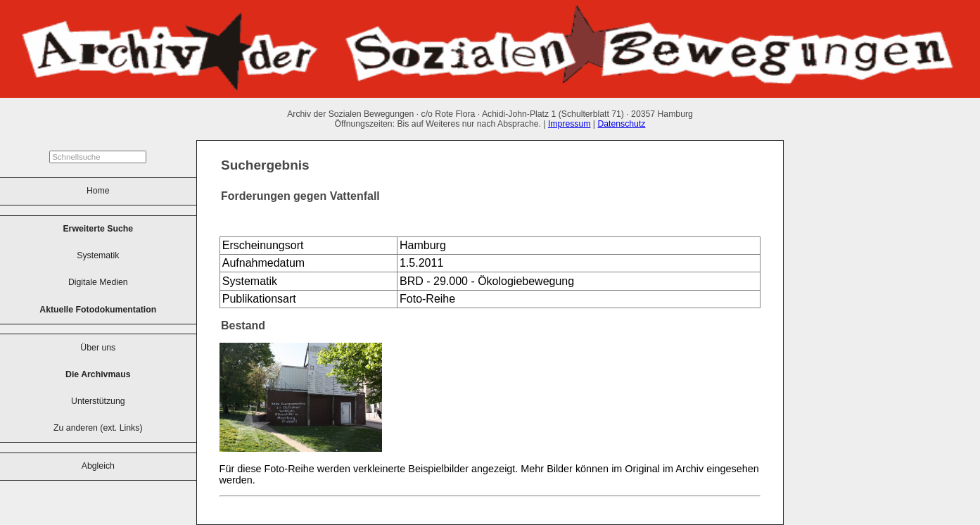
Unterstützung (98, 401)
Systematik (98, 255)
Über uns (98, 348)
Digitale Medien (98, 282)
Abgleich (98, 466)
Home (98, 191)
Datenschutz (621, 124)
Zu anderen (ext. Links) (98, 428)
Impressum (569, 124)
